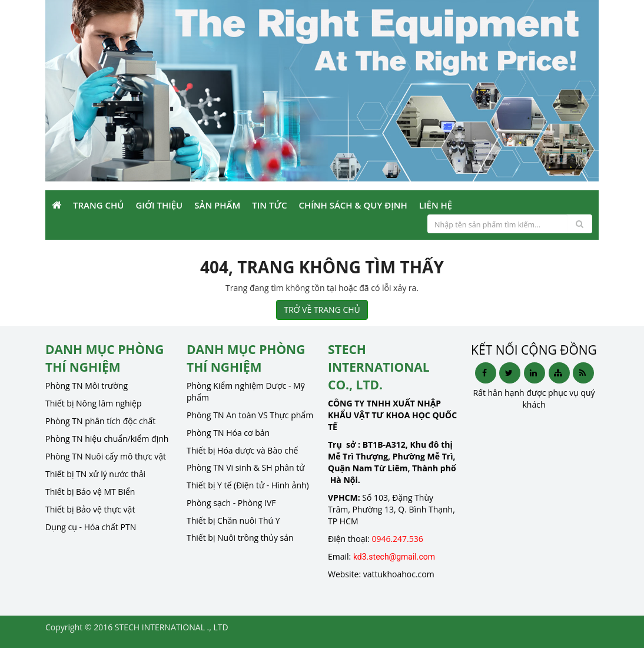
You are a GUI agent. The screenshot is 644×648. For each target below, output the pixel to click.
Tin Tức (269, 205)
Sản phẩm (217, 205)
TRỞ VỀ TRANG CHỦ (322, 310)
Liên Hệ (436, 205)
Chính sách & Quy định (353, 205)
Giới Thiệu (159, 205)
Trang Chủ (98, 205)
